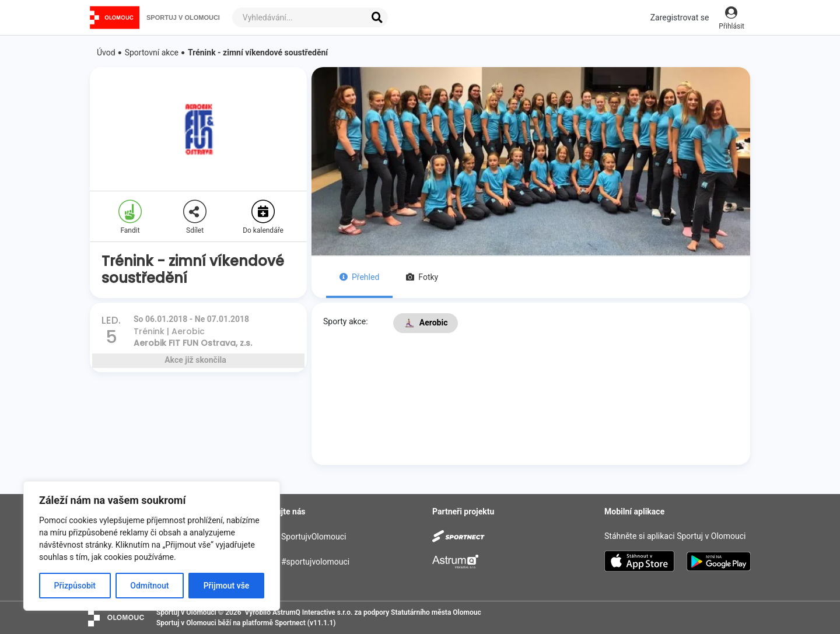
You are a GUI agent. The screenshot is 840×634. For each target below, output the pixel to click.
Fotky (422, 277)
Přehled (359, 277)
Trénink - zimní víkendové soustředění (258, 52)
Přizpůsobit (75, 586)
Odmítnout (149, 586)
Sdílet (195, 217)
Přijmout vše (227, 586)
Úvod (106, 52)
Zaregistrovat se (680, 17)
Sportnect (290, 623)
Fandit (130, 217)
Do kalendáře (263, 217)
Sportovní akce (152, 52)
